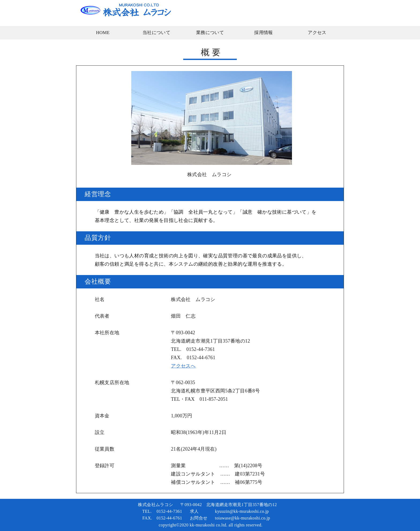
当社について (156, 33)
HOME (103, 33)
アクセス (317, 33)
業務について (210, 33)
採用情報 (264, 33)
